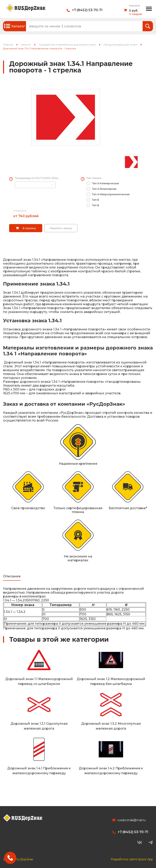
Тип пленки (94, 178)
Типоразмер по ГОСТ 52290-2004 (37, 178)
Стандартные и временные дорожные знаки (67, 45)
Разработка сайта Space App (132, 858)
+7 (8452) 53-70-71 (87, 10)
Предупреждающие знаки (120, 45)
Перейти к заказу (61, 228)
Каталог (26, 45)
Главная (8, 45)
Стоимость (20, 211)
